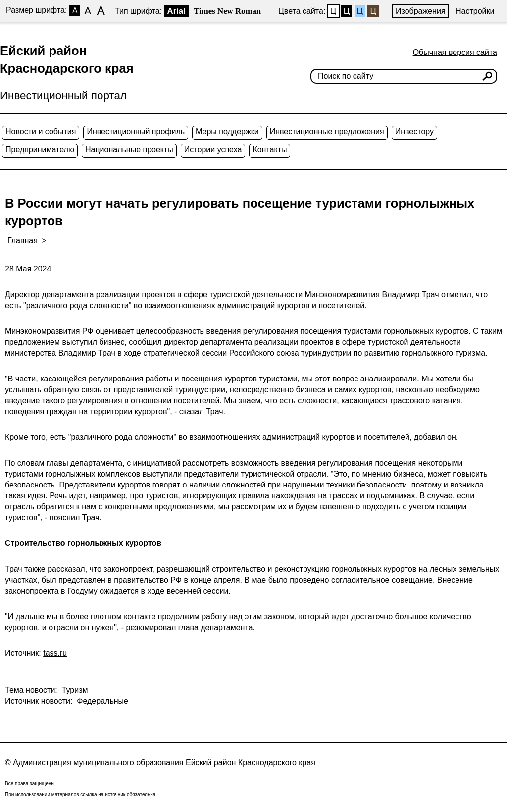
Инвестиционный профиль (136, 132)
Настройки (475, 11)
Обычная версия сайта (455, 52)
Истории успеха (213, 149)
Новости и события (41, 132)
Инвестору (414, 132)
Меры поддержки (227, 132)
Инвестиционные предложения (327, 132)
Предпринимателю (40, 149)
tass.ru (55, 653)
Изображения (421, 11)
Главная (23, 241)
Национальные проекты (129, 149)
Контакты (270, 149)
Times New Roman (227, 11)
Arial (177, 11)
